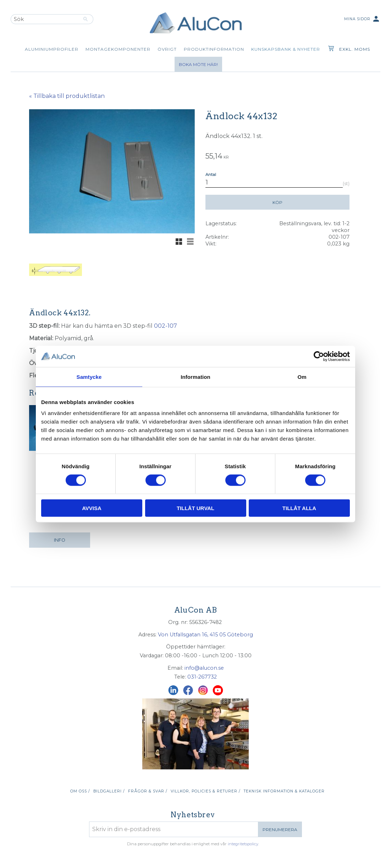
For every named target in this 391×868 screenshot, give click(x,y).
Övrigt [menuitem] (167, 49)
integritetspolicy (243, 844)
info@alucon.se (204, 668)
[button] (179, 242)
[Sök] (86, 19)
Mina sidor (362, 19)
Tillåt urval (195, 508)
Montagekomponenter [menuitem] (118, 49)
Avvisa (92, 508)
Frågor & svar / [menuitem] (148, 791)
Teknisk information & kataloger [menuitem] (284, 791)
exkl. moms (355, 49)
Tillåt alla (299, 508)
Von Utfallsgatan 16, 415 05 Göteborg (205, 635)
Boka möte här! (198, 64)
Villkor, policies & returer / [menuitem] (205, 791)
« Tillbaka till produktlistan (67, 96)
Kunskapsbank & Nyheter (286, 49)
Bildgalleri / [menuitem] (109, 791)
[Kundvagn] (330, 49)
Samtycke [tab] (89, 377)
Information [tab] (195, 377)
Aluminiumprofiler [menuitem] (52, 49)
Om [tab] (302, 377)
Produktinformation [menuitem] (214, 49)
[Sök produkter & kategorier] (44, 19)
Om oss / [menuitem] (80, 791)
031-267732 (202, 677)
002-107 (166, 326)
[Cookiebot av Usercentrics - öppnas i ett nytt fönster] (319, 356)
